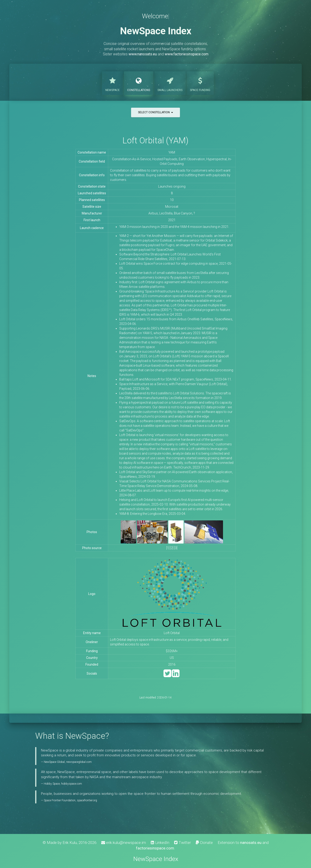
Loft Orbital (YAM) (155, 140)
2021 (172, 220)
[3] (176, 548)
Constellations (139, 83)
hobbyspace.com (72, 784)
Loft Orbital (172, 633)
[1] (168, 548)
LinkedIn (160, 843)
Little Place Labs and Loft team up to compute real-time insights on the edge (174, 491)
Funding (200, 83)
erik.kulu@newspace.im (124, 843)
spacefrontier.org (87, 800)
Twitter (182, 843)
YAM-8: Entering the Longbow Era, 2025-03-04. (153, 514)
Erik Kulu (70, 843)
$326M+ (172, 651)
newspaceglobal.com (79, 762)
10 (172, 200)
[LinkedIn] (176, 675)
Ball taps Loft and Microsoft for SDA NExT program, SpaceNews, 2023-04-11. (176, 379)
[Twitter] (167, 675)
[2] (172, 548)
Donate (204, 843)
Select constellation (155, 112)
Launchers (170, 83)
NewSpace (113, 83)
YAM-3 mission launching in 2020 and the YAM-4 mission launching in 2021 (174, 227)
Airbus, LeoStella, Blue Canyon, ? (172, 213)
